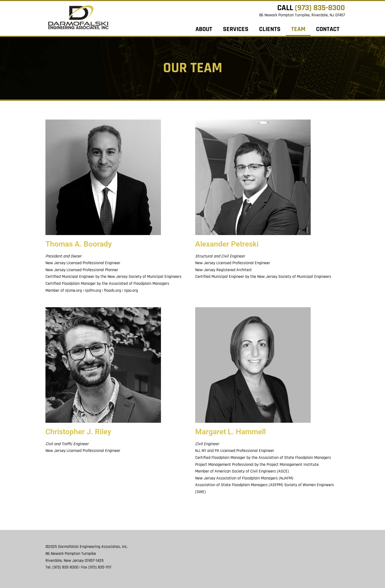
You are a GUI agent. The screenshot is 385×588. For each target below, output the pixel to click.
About (204, 29)
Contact (328, 29)
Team (298, 29)
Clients (270, 29)
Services (236, 29)
